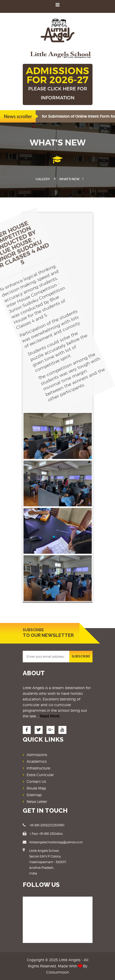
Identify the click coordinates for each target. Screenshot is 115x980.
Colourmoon (58, 972)
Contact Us (36, 781)
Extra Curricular (40, 775)
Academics (37, 761)
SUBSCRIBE (81, 656)
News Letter (37, 801)
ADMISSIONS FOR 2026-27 (58, 84)
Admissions (37, 755)
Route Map (36, 788)
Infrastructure (38, 768)
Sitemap (34, 795)
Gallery (43, 179)
